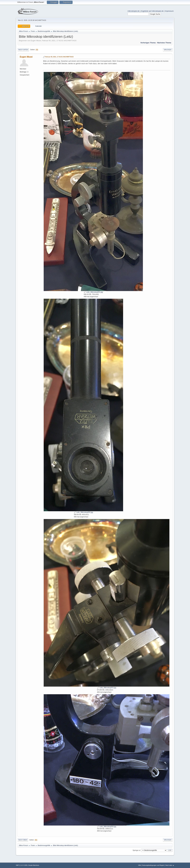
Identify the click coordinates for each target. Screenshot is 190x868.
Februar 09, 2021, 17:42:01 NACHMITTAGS (59, 57)
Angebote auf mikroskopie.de (152, 11)
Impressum (169, 11)
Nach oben (23, 840)
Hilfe (140, 865)
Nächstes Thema (164, 43)
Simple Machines (34, 865)
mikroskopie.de (134, 11)
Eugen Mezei (26, 57)
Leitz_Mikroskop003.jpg (107, 688)
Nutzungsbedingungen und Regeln (153, 865)
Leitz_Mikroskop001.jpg (93, 292)
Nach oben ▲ (170, 865)
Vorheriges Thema (148, 43)
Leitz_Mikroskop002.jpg (83, 512)
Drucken (168, 50)
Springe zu (136, 850)
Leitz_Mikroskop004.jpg (107, 827)
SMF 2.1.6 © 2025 (22, 865)
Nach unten (23, 50)
